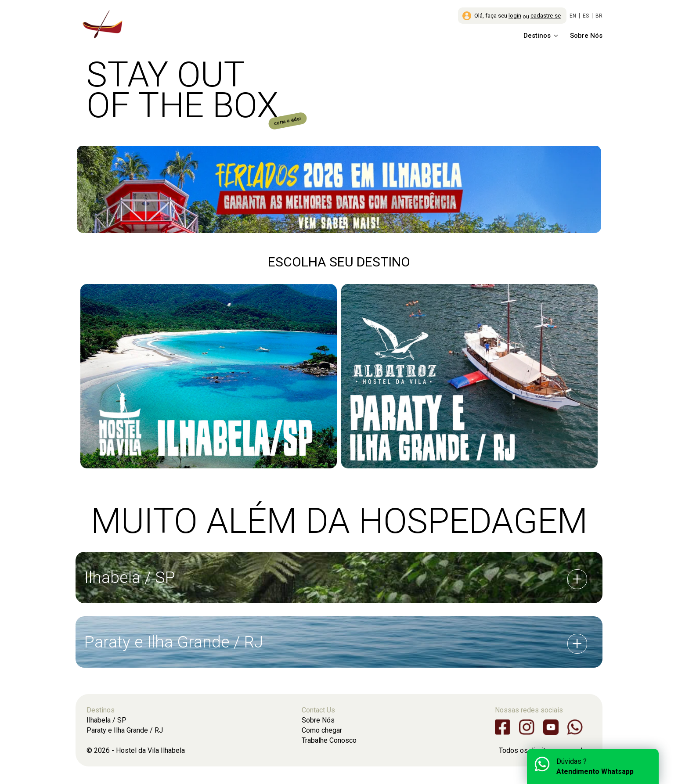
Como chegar (322, 730)
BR (599, 16)
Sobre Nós (586, 36)
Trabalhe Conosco (329, 740)
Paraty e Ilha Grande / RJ (125, 730)
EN (573, 16)
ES (586, 16)
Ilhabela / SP (106, 720)
